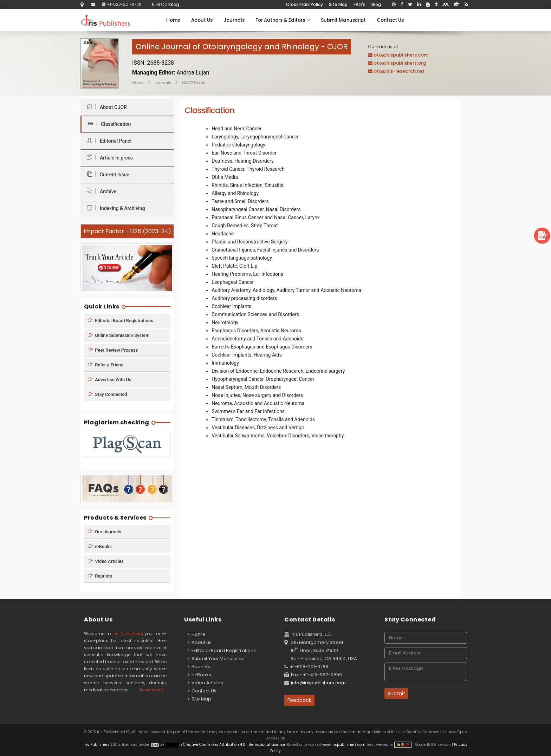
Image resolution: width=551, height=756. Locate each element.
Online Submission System (119, 335)
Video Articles (106, 561)
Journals (234, 20)
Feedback (299, 700)
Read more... (153, 690)
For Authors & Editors (283, 20)
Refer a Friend (105, 364)
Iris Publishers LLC (101, 745)
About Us (202, 20)
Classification (108, 124)
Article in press (108, 158)
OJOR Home (194, 83)
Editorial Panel (107, 141)
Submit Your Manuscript (216, 659)
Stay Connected (107, 394)
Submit (396, 693)
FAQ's (359, 4)
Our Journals (104, 532)
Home (173, 20)
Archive (100, 191)
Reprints (100, 576)
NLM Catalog (166, 4)
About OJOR (105, 107)
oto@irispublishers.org (400, 63)
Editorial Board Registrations (120, 320)
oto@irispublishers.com (401, 55)
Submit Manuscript (343, 20)
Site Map (338, 4)
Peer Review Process (113, 350)
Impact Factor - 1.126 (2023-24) (127, 231)
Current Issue (106, 174)
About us (200, 642)
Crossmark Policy (304, 4)
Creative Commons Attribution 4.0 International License (234, 745)
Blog (376, 4)
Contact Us (390, 20)
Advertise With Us (109, 379)
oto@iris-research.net (399, 71)
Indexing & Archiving (114, 208)
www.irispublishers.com (344, 745)
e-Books (100, 546)
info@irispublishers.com (318, 683)
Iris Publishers (127, 634)
